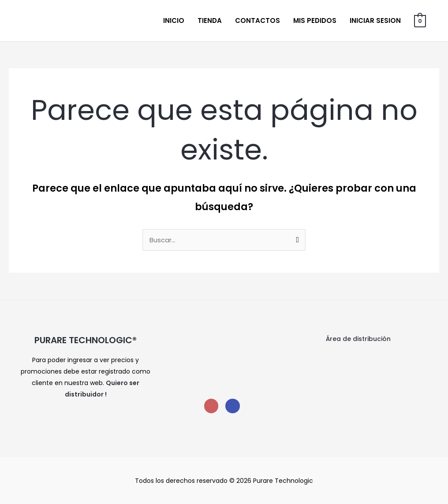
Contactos (258, 20)
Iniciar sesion (375, 20)
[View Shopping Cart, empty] (420, 20)
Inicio (174, 20)
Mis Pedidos (315, 20)
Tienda (210, 20)
